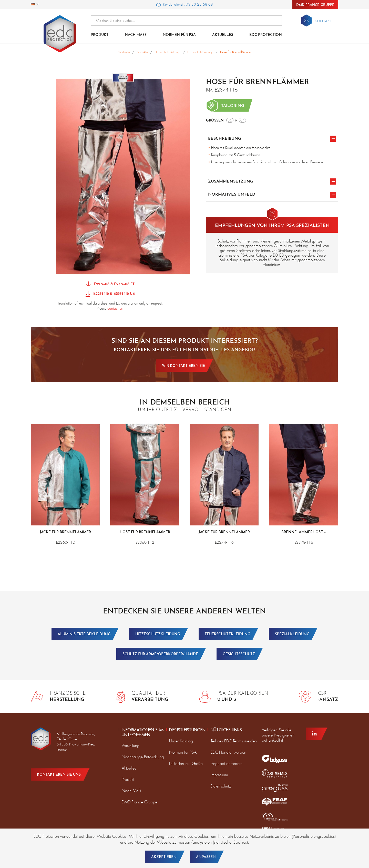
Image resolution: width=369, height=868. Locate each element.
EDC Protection (266, 35)
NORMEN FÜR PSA (179, 35)
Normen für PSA (183, 752)
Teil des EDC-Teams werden (234, 741)
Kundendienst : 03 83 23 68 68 (185, 5)
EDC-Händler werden (228, 752)
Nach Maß (136, 35)
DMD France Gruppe (315, 5)
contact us (115, 308)
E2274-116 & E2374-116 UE (110, 294)
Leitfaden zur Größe (186, 764)
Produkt (100, 35)
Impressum (219, 775)
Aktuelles (223, 35)
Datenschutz (221, 786)
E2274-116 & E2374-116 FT (110, 285)
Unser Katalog (181, 741)
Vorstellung (131, 746)
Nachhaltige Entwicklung (143, 757)
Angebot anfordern (227, 764)
